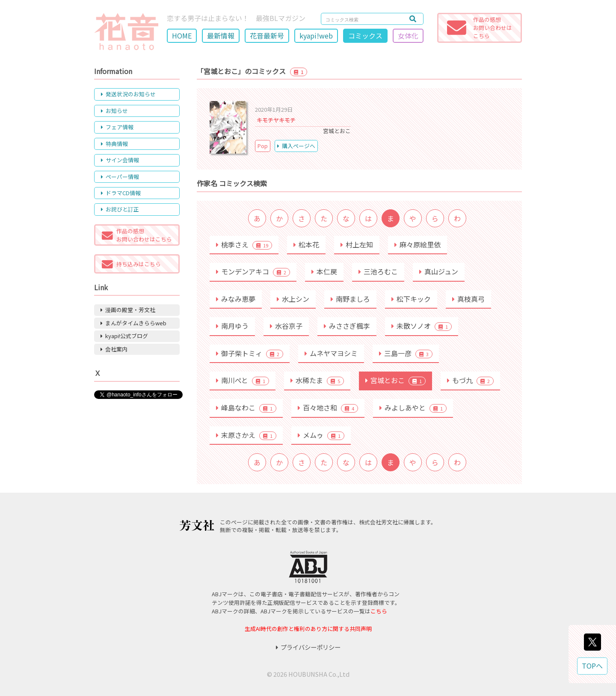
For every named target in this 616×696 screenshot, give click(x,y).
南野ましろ (350, 299)
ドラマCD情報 (121, 193)
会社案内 (114, 349)
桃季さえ (244, 244)
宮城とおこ (395, 380)
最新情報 (221, 36)
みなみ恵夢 (236, 299)
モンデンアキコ (253, 271)
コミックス (365, 36)
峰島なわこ (246, 407)
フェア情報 (117, 127)
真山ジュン (439, 271)
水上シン (293, 299)
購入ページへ (296, 146)
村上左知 (357, 244)
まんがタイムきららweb (133, 323)
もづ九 (470, 380)
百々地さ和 (328, 407)
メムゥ (321, 435)
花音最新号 (267, 36)
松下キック (411, 299)
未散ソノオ (422, 326)
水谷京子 (286, 326)
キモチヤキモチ (276, 120)
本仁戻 (324, 271)
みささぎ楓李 (347, 326)
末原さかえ (246, 435)
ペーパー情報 (120, 177)
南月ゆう (232, 326)
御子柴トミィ (250, 353)
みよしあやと (413, 407)
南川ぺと (243, 380)
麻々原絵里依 (418, 244)
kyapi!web (316, 36)
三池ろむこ (378, 271)
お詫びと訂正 (120, 209)
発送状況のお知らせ (128, 94)
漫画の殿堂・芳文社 (128, 310)
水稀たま (317, 380)
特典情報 (114, 144)
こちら (379, 611)
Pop (263, 146)
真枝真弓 (468, 299)
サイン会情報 (120, 160)
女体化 (408, 36)
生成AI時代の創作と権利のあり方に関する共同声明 (308, 629)
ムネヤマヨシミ (331, 353)
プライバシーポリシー (308, 647)
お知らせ (114, 111)
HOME (182, 36)
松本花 (306, 244)
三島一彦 (406, 353)
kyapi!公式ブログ (124, 336)
